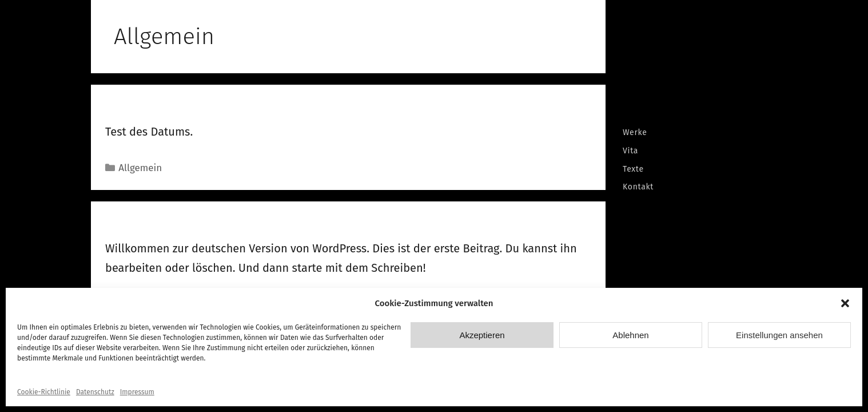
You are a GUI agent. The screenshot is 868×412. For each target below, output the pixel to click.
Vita (630, 151)
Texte (633, 169)
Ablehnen (630, 335)
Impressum (137, 392)
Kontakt (638, 187)
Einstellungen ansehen (779, 335)
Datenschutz (95, 392)
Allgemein (140, 168)
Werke (635, 132)
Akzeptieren (482, 335)
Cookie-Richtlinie (44, 392)
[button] (845, 303)
